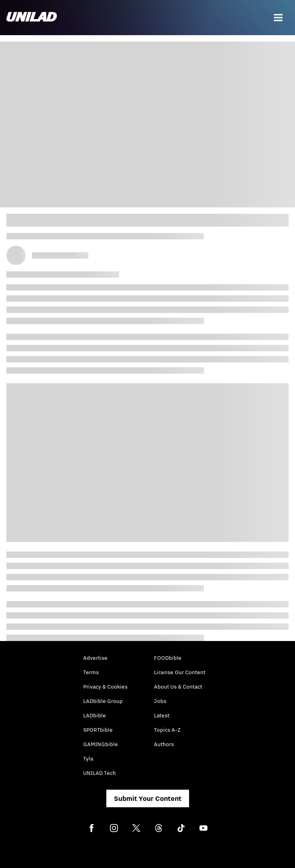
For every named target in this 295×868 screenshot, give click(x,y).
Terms (91, 672)
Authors (164, 744)
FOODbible (168, 658)
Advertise (95, 658)
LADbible (95, 715)
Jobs (160, 701)
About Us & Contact (178, 687)
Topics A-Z (167, 730)
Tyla (88, 759)
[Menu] (278, 18)
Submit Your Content (148, 798)
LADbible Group (103, 701)
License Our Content (180, 672)
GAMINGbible (101, 744)
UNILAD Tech (100, 773)
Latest (162, 715)
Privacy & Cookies (105, 687)
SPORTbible (98, 730)
